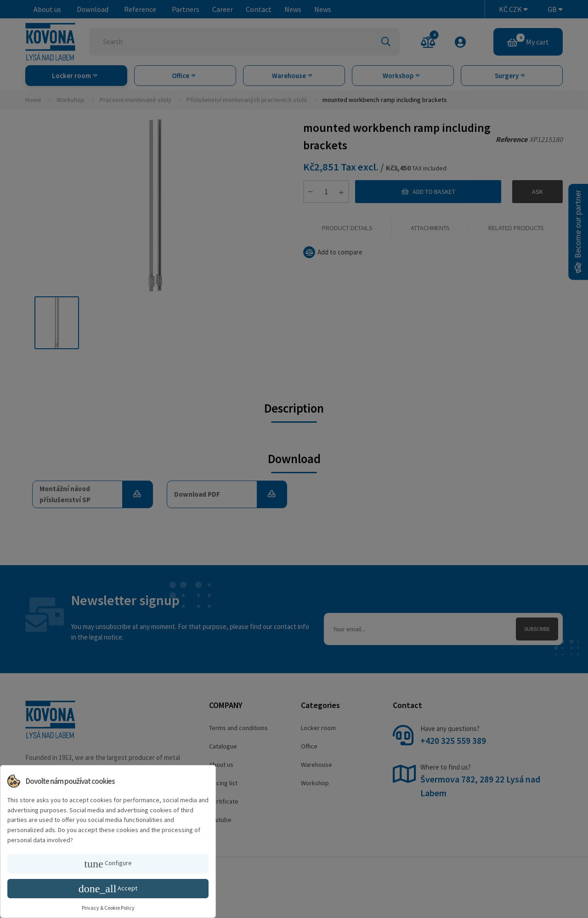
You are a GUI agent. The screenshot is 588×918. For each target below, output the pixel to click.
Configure (108, 864)
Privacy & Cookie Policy (108, 908)
